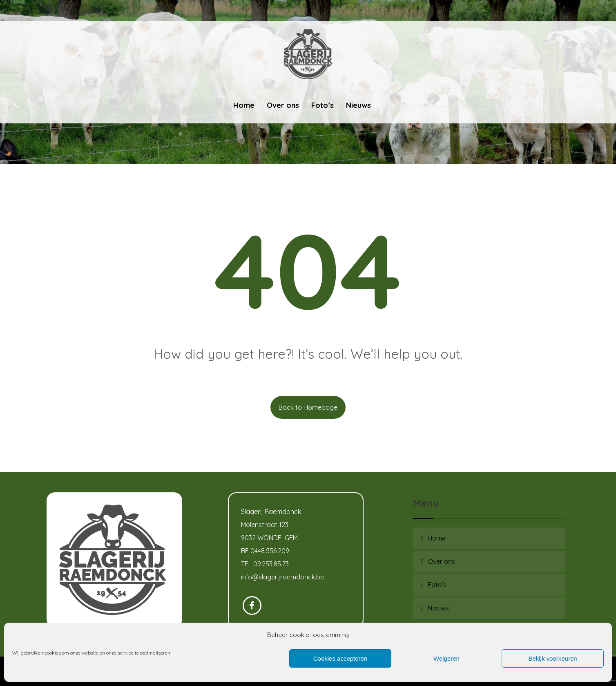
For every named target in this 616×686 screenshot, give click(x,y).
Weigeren (446, 658)
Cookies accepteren (340, 658)
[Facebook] (252, 606)
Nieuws (438, 608)
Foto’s (437, 585)
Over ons (441, 561)
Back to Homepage (308, 407)
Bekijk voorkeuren (552, 658)
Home (437, 538)
